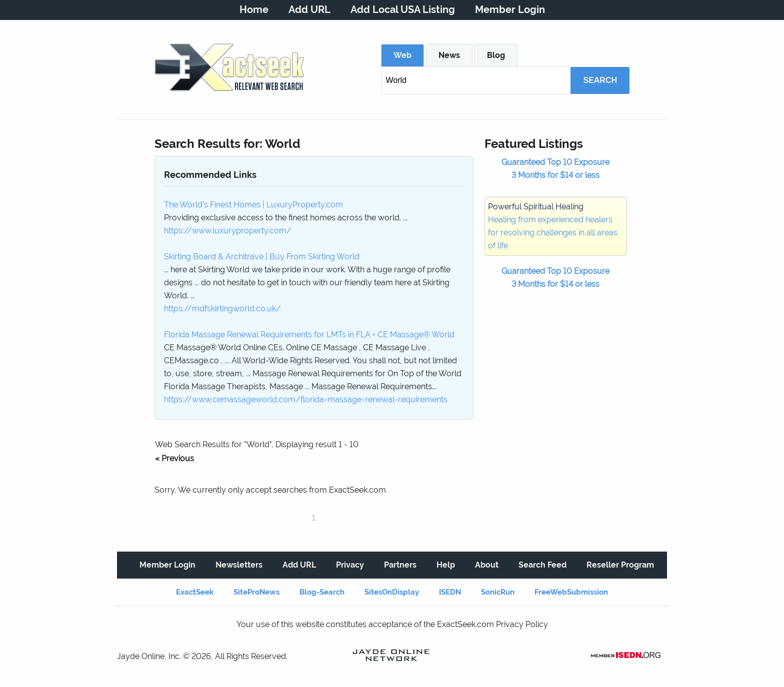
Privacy (350, 565)
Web (402, 55)
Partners (400, 565)
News (449, 55)
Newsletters (239, 565)
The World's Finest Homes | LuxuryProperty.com (253, 205)
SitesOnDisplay (392, 592)
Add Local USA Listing (403, 9)
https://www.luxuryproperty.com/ (228, 231)
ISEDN (450, 592)
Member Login (510, 9)
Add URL (309, 9)
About (487, 565)
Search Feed (542, 565)
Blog (496, 55)
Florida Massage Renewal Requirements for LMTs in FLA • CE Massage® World (309, 335)
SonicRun (498, 592)
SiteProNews (256, 592)
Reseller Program (620, 565)
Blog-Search (322, 592)
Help (446, 565)
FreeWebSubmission (571, 592)
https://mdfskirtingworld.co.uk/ (222, 309)
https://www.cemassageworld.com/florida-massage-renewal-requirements (306, 399)
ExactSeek (195, 592)
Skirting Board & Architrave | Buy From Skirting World (262, 257)
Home (254, 9)
